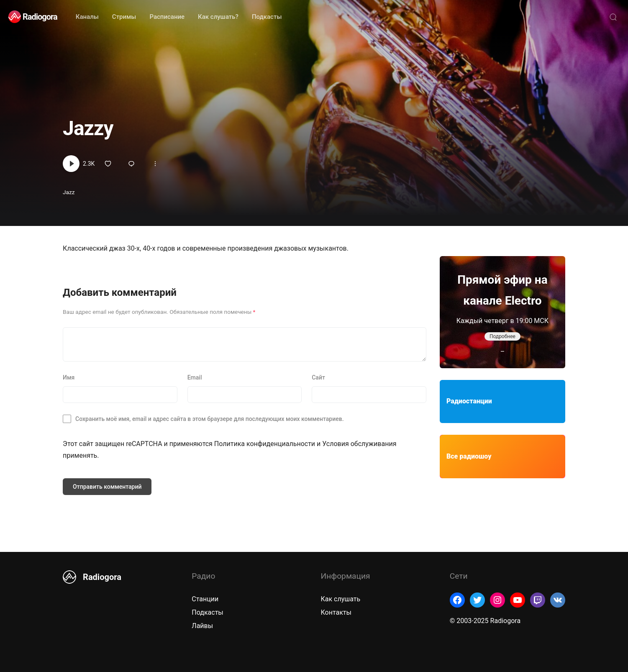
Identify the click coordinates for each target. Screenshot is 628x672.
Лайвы (202, 626)
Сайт (318, 377)
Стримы (124, 17)
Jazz (69, 192)
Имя (69, 377)
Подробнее (502, 336)
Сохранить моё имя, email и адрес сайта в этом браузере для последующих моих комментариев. (209, 419)
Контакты (336, 612)
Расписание (167, 17)
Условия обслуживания (359, 444)
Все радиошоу (469, 456)
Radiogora (40, 17)
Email (195, 377)
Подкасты (267, 17)
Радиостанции (469, 401)
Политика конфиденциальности (265, 444)
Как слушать (341, 599)
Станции (205, 599)
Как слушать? (218, 17)
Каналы (87, 17)
